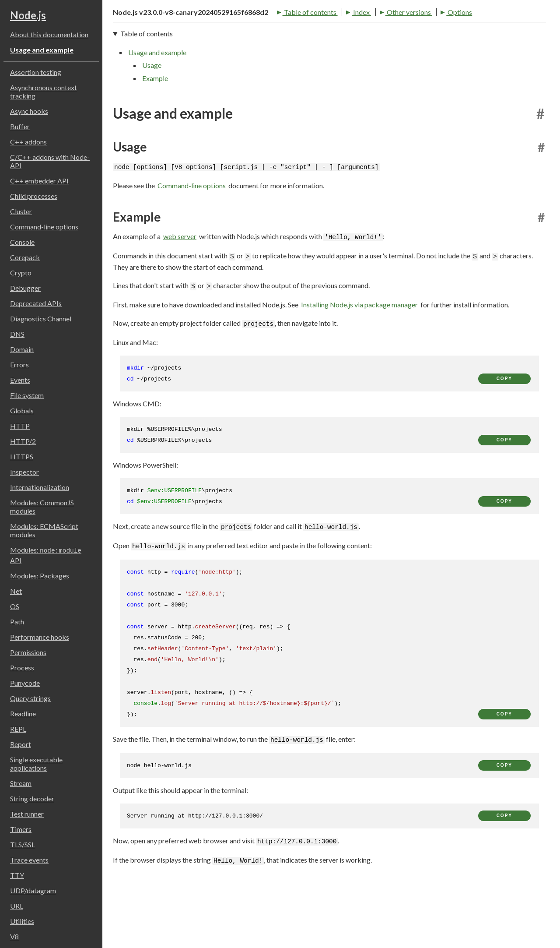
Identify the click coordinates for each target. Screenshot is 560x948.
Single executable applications (36, 764)
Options (294, 61)
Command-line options (44, 227)
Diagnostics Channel (41, 319)
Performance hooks (40, 637)
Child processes (34, 196)
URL (17, 906)
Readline (23, 714)
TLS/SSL (23, 844)
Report (21, 744)
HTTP (20, 426)
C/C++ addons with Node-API (50, 161)
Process (22, 668)
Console (22, 242)
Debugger (25, 288)
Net (16, 591)
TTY (17, 875)
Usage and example (42, 50)
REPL (18, 729)
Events (20, 380)
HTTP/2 (23, 441)
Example (155, 130)
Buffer (20, 126)
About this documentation (49, 34)
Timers (21, 829)
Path (17, 622)
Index (196, 61)
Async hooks (29, 111)
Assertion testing (36, 72)
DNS (17, 334)
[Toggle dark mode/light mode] (538, 28)
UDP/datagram (33, 890)
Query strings (30, 698)
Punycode (25, 683)
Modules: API (46, 555)
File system (27, 395)
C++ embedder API (39, 181)
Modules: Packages (40, 576)
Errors (19, 365)
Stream (21, 783)
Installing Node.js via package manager (359, 356)
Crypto (21, 273)
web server (180, 288)
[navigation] (329, 107)
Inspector (24, 472)
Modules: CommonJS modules (42, 507)
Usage (152, 117)
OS (15, 606)
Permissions (28, 652)
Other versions (243, 61)
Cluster (21, 211)
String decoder (32, 798)
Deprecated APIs (36, 303)
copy (504, 430)
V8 (14, 936)
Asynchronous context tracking (44, 92)
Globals (22, 411)
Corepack (25, 257)
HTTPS (22, 456)
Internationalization (40, 487)
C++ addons (28, 142)
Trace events (29, 860)
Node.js (28, 15)
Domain (22, 349)
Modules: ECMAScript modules (44, 530)
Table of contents (145, 61)
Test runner (27, 814)
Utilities (22, 921)
